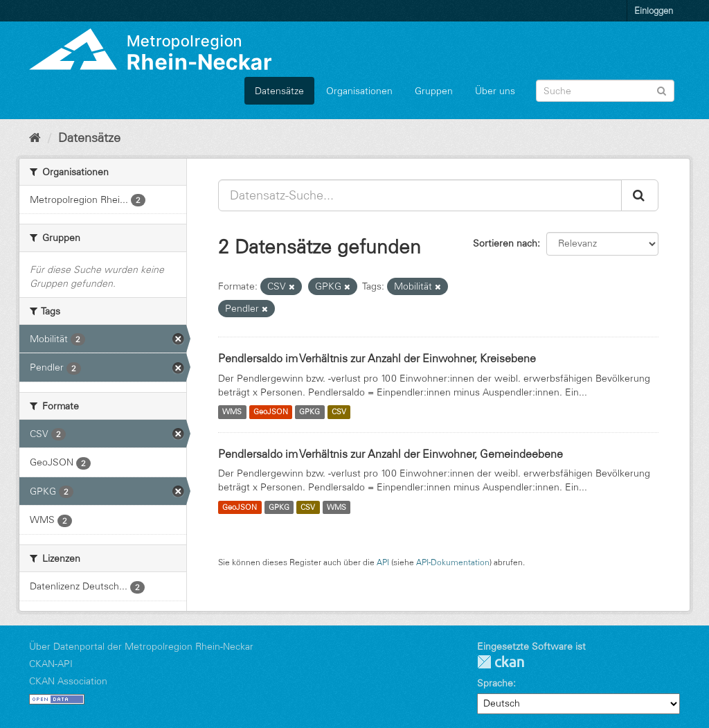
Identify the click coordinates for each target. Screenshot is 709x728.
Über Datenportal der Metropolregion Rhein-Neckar (141, 646)
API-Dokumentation (453, 562)
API (383, 562)
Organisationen (359, 91)
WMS (232, 412)
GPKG (309, 412)
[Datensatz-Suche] (605, 91)
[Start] (35, 138)
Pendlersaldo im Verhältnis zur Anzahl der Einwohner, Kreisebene (377, 358)
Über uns (495, 91)
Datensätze (279, 91)
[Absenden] (662, 90)
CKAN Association (68, 681)
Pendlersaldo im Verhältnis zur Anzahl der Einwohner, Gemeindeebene (391, 454)
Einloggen (654, 10)
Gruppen (434, 91)
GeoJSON (271, 412)
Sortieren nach (505, 243)
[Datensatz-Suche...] (420, 195)
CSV (339, 412)
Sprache (495, 683)
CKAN (501, 662)
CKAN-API (51, 664)
